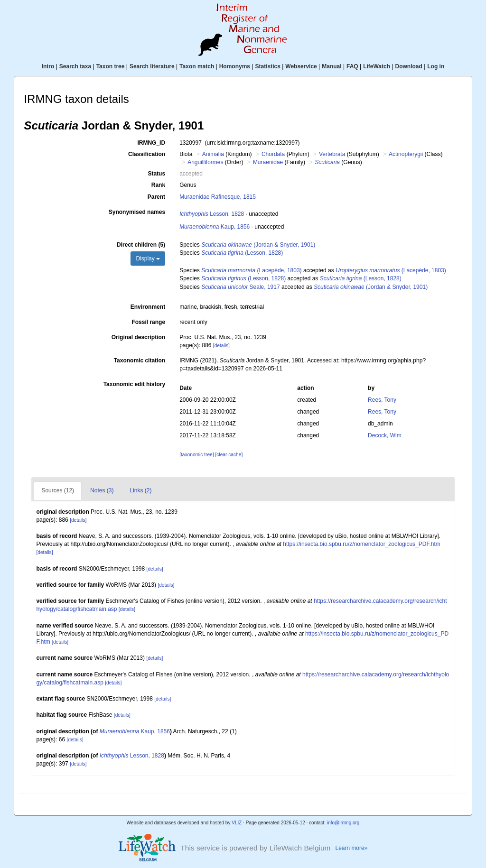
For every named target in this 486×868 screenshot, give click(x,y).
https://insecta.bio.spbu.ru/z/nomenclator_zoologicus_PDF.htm (362, 544)
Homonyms (235, 66)
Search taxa (75, 66)
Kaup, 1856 (215, 227)
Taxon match (197, 66)
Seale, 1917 (240, 287)
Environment (148, 307)
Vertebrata (332, 154)
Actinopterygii (406, 154)
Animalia (213, 154)
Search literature (152, 66)
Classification (147, 154)
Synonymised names (137, 212)
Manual (332, 66)
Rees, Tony (382, 400)
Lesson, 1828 (212, 214)
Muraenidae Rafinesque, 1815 (218, 197)
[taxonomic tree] (196, 455)
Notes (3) (102, 490)
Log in (436, 66)
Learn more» (352, 848)
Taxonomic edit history (134, 384)
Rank (158, 185)
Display (148, 259)
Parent (156, 197)
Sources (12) (58, 490)
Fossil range (148, 322)
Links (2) (140, 490)
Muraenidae (268, 162)
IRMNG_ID (151, 143)
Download (409, 66)
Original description (138, 337)
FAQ (352, 66)
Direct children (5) (141, 245)
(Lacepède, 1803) (251, 270)
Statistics (267, 66)
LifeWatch (377, 66)
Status (156, 174)
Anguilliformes (205, 162)
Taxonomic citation (140, 360)
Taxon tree (111, 66)
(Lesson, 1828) (242, 253)
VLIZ (237, 823)
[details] (221, 346)
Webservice (301, 66)
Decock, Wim (385, 435)
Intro (48, 66)
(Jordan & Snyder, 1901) (258, 245)
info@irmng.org (343, 823)
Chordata (273, 154)
